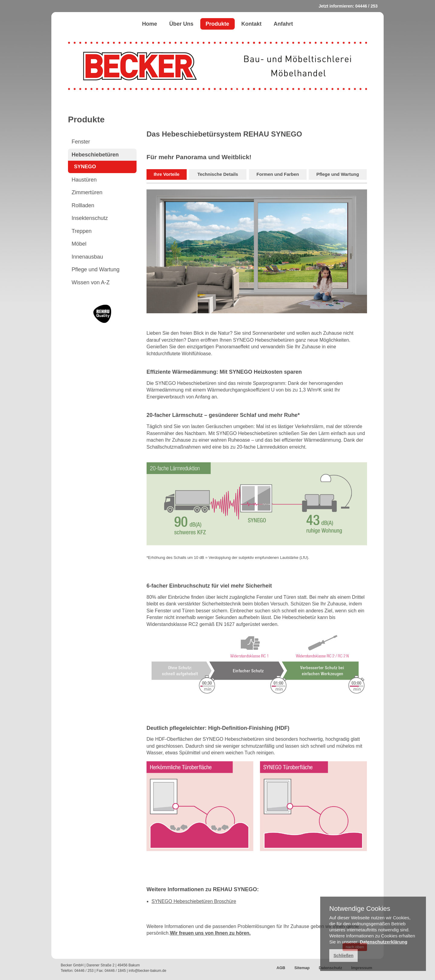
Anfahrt (283, 24)
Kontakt (251, 24)
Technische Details (218, 174)
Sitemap (302, 968)
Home (150, 24)
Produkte (217, 24)
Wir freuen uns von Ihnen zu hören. (210, 933)
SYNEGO (85, 167)
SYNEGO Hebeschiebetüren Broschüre (194, 901)
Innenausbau (87, 257)
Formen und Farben (278, 174)
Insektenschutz (90, 218)
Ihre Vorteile (167, 174)
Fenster (81, 142)
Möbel (79, 244)
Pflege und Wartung (95, 269)
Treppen (82, 231)
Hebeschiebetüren (95, 155)
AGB (281, 968)
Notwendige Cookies (360, 909)
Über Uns (181, 24)
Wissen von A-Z (91, 282)
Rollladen (83, 205)
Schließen (343, 956)
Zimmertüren (87, 192)
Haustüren (84, 180)
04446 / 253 (366, 6)
